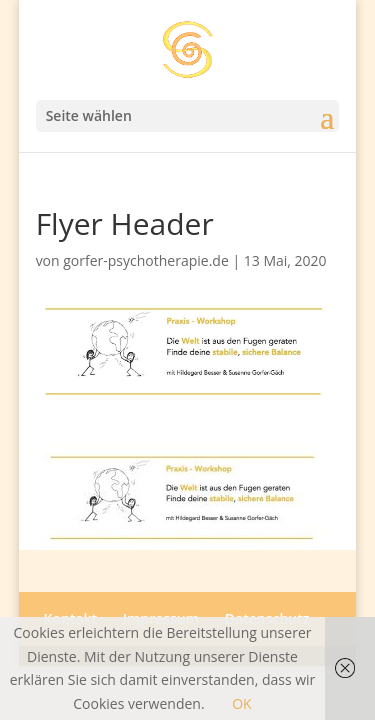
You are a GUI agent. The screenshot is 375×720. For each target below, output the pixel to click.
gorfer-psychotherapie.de (146, 260)
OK (241, 703)
